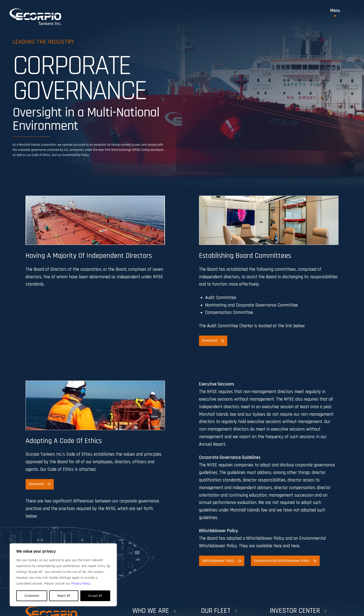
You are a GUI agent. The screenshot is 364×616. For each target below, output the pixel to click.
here (278, 546)
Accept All (95, 596)
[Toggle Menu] (335, 13)
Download (213, 341)
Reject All (64, 596)
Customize (32, 596)
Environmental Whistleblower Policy (285, 561)
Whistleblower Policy (222, 561)
